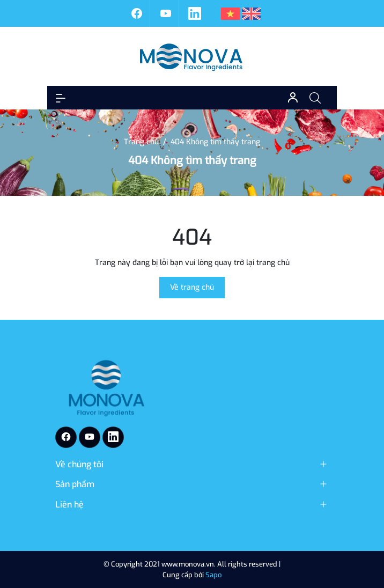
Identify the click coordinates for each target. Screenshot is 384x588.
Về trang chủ (192, 287)
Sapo (213, 575)
